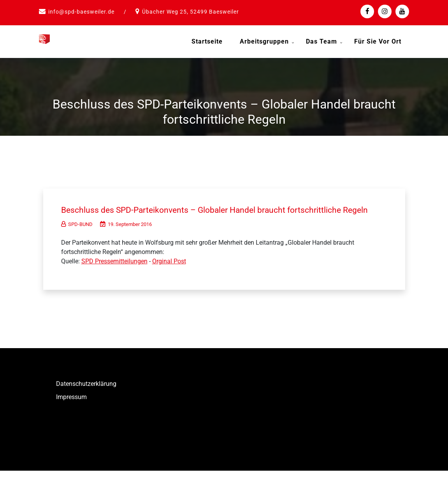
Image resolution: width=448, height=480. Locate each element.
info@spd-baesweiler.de (81, 12)
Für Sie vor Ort (378, 41)
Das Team (322, 41)
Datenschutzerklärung (86, 393)
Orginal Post (169, 271)
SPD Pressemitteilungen (114, 271)
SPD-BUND (77, 234)
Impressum (71, 407)
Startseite (207, 41)
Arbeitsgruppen (264, 41)
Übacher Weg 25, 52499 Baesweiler (191, 12)
